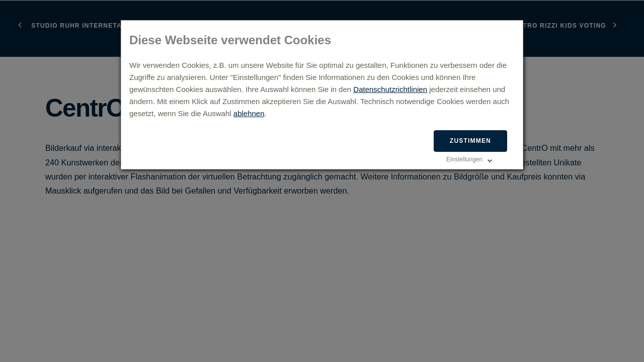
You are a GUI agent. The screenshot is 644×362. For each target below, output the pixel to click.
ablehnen (249, 113)
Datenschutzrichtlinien (390, 89)
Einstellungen (464, 159)
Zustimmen (470, 141)
